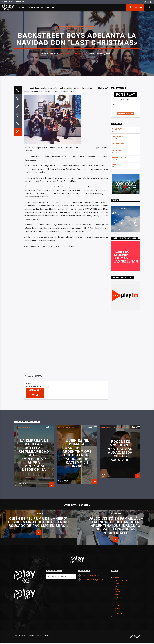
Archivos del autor (35, 612)
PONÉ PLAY (117, 348)
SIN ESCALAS (118, 355)
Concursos (49, 8)
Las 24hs (136, 8)
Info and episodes (126, 333)
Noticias (35, 8)
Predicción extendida (126, 449)
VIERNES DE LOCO (120, 377)
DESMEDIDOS (118, 362)
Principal (90, 129)
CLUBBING (117, 370)
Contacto (7, 2)
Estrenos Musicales (68, 129)
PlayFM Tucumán (71, 154)
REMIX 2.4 (116, 384)
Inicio (24, 8)
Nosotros (19, 2)
